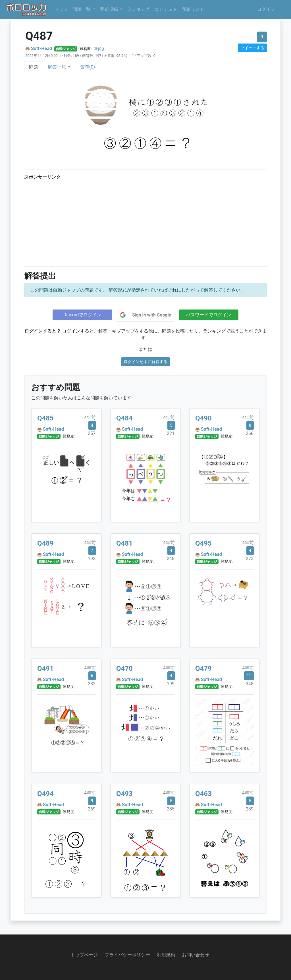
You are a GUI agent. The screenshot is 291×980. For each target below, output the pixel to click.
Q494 (45, 794)
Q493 (124, 794)
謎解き (99, 49)
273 (250, 559)
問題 (34, 67)
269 (92, 809)
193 (92, 559)
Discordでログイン (82, 315)
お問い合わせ (196, 955)
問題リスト (193, 9)
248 (171, 559)
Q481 (124, 543)
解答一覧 (57, 67)
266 (250, 433)
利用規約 (166, 955)
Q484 (124, 418)
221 (171, 433)
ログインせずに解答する (145, 362)
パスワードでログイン (209, 315)
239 (250, 809)
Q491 (45, 669)
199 (171, 684)
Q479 (203, 669)
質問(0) (88, 67)
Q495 (203, 543)
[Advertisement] (145, 222)
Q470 (124, 669)
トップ (61, 9)
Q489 (45, 543)
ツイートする (252, 48)
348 (250, 684)
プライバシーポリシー (127, 955)
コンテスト (166, 9)
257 (92, 433)
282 (92, 684)
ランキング (138, 9)
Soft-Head (41, 49)
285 (171, 809)
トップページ (84, 955)
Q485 (45, 418)
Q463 (203, 794)
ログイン (266, 9)
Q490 (203, 418)
